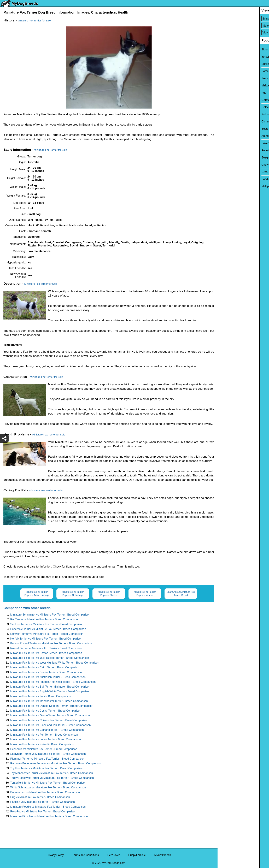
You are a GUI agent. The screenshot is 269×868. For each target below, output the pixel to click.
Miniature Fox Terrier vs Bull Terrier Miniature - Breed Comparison (50, 687)
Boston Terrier (228, 129)
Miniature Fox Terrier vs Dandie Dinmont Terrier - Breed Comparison (52, 706)
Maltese (225, 85)
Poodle (224, 179)
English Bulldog (229, 64)
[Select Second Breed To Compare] (244, 26)
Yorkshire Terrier (230, 57)
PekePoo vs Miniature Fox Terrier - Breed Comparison (43, 811)
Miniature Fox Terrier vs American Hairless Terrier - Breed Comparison (53, 682)
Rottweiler (226, 114)
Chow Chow (227, 165)
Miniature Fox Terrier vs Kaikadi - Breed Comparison (42, 744)
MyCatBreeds (163, 855)
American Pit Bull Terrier (234, 150)
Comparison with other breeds (27, 608)
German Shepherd (231, 100)
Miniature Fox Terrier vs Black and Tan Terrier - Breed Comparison (51, 725)
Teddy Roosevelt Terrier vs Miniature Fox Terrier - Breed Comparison (52, 778)
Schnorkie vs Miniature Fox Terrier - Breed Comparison (44, 749)
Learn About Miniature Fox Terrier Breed (181, 594)
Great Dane (227, 172)
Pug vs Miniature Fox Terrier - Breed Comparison (40, 797)
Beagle (224, 158)
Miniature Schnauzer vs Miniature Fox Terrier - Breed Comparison (50, 615)
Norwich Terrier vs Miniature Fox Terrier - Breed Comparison (47, 634)
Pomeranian (227, 71)
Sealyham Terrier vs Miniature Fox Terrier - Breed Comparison (48, 754)
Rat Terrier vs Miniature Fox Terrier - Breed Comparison (44, 619)
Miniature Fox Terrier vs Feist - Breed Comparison (41, 696)
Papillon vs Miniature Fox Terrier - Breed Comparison (43, 802)
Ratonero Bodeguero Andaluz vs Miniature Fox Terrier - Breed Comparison (56, 763)
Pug (222, 93)
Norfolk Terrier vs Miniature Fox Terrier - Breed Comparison (46, 639)
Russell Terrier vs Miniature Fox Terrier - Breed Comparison (46, 648)
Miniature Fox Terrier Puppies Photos (109, 594)
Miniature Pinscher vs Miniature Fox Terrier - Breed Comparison (49, 816)
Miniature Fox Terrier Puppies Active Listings (37, 594)
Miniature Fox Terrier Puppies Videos (145, 594)
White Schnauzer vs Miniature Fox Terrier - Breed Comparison (48, 787)
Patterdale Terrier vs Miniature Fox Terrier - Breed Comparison (48, 629)
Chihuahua (226, 122)
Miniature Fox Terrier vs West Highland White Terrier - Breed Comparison (55, 663)
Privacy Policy (55, 855)
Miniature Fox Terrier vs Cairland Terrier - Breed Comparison (47, 730)
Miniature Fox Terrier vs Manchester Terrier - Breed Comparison (49, 701)
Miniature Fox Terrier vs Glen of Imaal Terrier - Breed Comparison (50, 715)
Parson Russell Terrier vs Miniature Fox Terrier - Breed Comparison (51, 643)
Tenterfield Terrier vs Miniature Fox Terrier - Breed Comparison (48, 783)
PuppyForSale (137, 855)
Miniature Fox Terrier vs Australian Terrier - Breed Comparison (48, 677)
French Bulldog (229, 78)
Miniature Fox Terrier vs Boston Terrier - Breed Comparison (46, 653)
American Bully (229, 136)
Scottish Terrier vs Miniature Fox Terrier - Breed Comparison (47, 624)
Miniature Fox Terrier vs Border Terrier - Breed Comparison (46, 672)
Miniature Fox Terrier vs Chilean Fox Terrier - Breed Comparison (49, 720)
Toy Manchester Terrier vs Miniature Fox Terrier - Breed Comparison (52, 773)
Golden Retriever (230, 107)
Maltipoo (225, 186)
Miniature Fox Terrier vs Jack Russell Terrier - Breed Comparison (50, 658)
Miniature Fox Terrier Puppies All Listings (73, 594)
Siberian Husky (229, 49)
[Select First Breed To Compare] (244, 19)
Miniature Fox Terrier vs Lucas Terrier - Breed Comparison (46, 739)
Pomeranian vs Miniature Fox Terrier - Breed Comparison (45, 792)
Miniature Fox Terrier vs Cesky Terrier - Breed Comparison (46, 711)
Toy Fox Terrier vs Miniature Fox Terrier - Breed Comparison (47, 768)
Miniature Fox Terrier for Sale (34, 20)
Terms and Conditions (86, 855)
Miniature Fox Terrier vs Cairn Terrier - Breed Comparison (45, 667)
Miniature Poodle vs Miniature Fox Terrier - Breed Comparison (48, 807)
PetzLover (114, 855)
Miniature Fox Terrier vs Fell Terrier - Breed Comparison (44, 735)
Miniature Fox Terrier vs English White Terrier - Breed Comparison (50, 691)
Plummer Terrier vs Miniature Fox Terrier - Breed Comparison (47, 759)
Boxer (223, 143)
